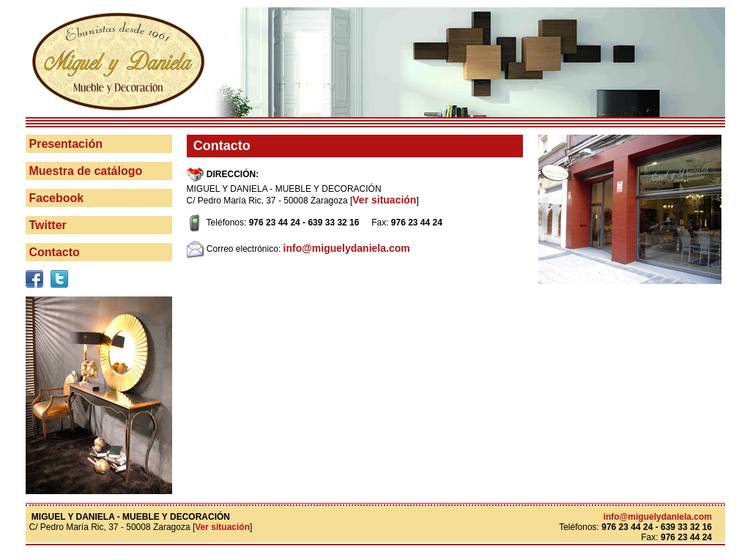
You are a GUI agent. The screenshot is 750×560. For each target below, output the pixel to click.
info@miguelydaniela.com (347, 248)
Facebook (57, 198)
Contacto (55, 252)
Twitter (48, 225)
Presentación (66, 144)
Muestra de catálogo (86, 171)
